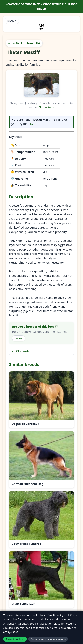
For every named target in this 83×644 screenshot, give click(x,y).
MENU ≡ (12, 21)
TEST (31, 124)
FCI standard (24, 351)
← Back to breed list (26, 43)
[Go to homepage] (41, 27)
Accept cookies (15, 639)
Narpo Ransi (47, 107)
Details (19, 338)
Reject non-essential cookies (48, 639)
